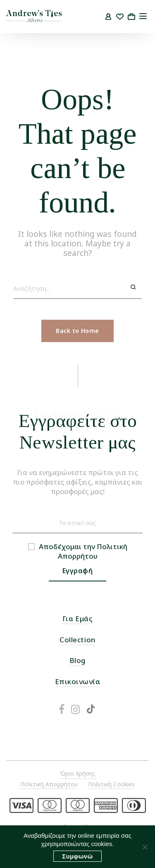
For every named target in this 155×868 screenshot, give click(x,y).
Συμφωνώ (77, 856)
